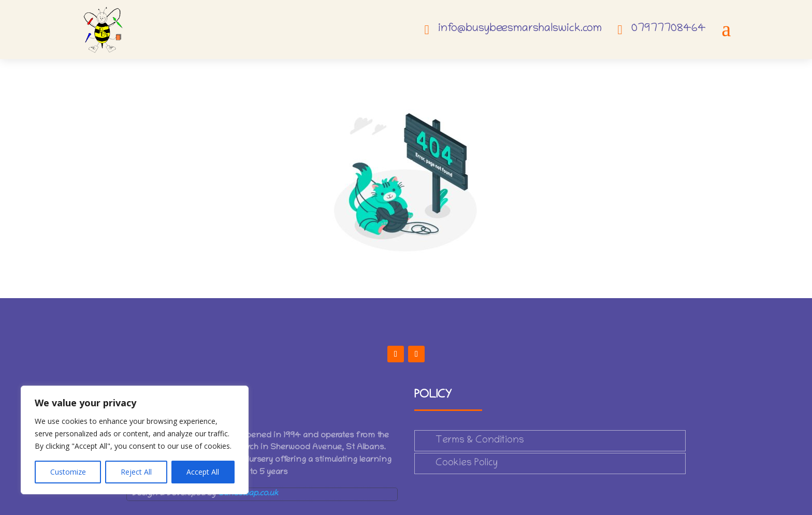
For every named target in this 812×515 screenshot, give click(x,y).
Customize (68, 472)
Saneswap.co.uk (248, 494)
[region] (135, 440)
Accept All (203, 472)
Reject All (136, 472)
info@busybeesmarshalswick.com (520, 29)
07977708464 (669, 29)
